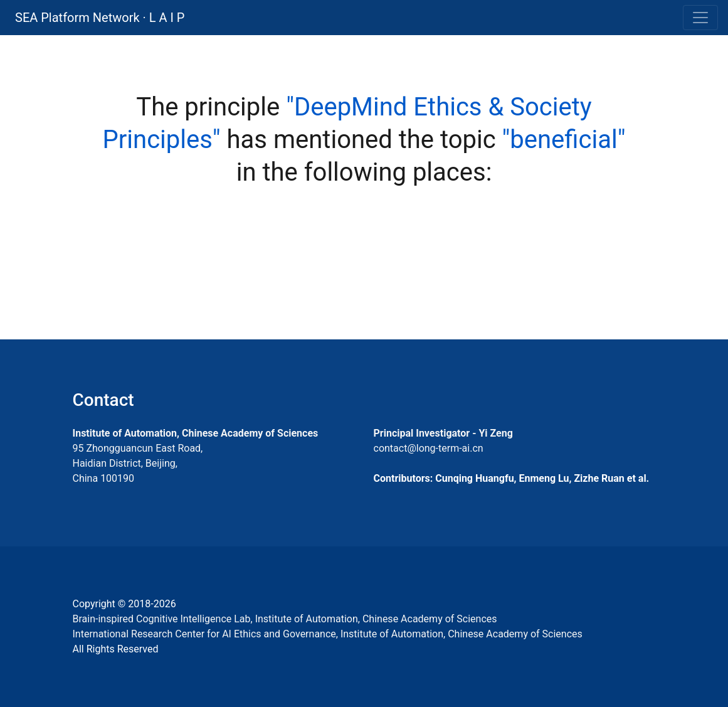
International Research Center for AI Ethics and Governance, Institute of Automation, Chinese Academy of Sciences (328, 634)
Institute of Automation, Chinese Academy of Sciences (196, 433)
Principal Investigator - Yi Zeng (443, 433)
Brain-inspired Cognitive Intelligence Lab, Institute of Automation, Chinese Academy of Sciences (285, 619)
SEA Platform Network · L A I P (100, 18)
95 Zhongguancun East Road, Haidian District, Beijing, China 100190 (138, 463)
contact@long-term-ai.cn (429, 448)
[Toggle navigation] (700, 18)
